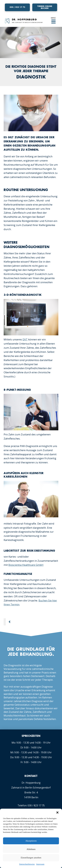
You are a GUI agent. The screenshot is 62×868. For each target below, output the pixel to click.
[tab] (32, 622)
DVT (25, 339)
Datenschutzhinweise (27, 864)
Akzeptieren (31, 841)
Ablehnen (31, 849)
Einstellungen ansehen (31, 858)
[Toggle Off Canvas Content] (54, 22)
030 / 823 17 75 (36, 805)
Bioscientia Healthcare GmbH (26, 565)
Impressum (40, 864)
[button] (57, 812)
